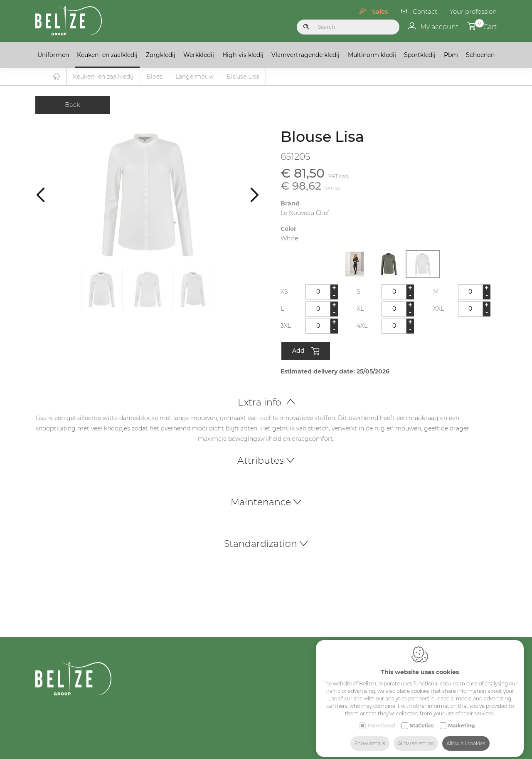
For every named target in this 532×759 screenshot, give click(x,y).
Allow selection (416, 737)
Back (73, 105)
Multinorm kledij (372, 55)
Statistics (422, 719)
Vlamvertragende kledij (305, 55)
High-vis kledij (243, 55)
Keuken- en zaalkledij (107, 55)
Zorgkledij (161, 55)
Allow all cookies (466, 737)
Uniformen (53, 55)
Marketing (461, 719)
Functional (381, 719)
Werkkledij (199, 55)
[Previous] (41, 195)
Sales (380, 11)
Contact (425, 11)
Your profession (473, 11)
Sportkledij (420, 55)
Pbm (451, 55)
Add (306, 352)
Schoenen (480, 55)
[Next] (255, 195)
